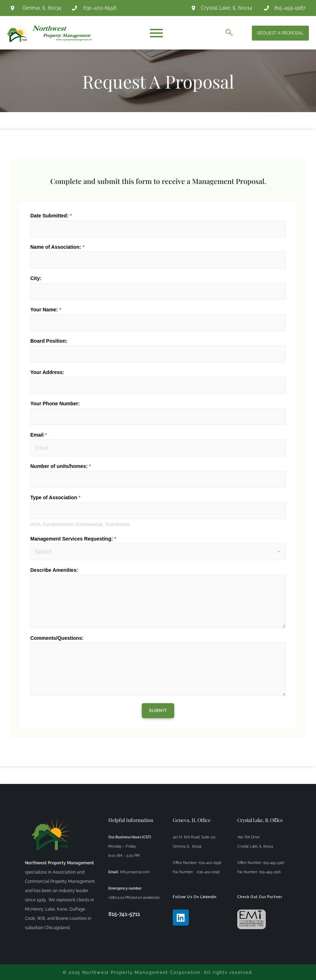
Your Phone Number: (55, 404)
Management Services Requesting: (73, 538)
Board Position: (49, 341)
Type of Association (55, 497)
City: (36, 278)
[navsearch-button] (229, 33)
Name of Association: (57, 247)
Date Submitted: (51, 216)
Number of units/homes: (61, 466)
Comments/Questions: (57, 638)
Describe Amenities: (54, 570)
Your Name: (46, 310)
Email (39, 435)
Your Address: (47, 372)
